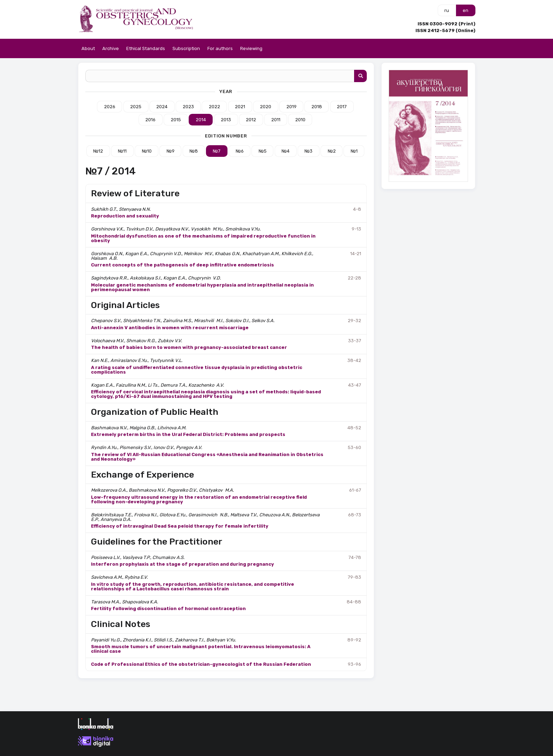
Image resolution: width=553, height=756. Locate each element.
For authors (220, 48)
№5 (263, 151)
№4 (285, 151)
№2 (332, 151)
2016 (150, 120)
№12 (98, 151)
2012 (251, 120)
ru (447, 10)
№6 (240, 151)
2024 (162, 107)
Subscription (186, 48)
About (88, 48)
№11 (122, 151)
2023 (188, 107)
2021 (240, 107)
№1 (354, 151)
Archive (111, 48)
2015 (176, 120)
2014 (201, 120)
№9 (171, 151)
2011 (276, 120)
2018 (317, 107)
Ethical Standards (146, 48)
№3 (308, 151)
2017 (342, 107)
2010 (300, 120)
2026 (110, 107)
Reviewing (251, 48)
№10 (147, 151)
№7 (217, 151)
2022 (214, 107)
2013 (226, 120)
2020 (266, 107)
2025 (136, 107)
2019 (291, 107)
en (466, 10)
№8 (194, 151)
